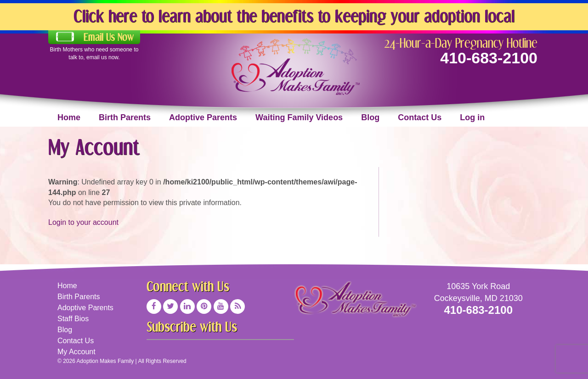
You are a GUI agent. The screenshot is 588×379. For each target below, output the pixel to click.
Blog (370, 117)
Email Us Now (109, 37)
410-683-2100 (489, 58)
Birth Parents (125, 117)
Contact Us (420, 117)
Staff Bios (73, 319)
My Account (76, 352)
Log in (472, 117)
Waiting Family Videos (299, 117)
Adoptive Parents (203, 117)
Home (69, 117)
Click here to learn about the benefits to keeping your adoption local (294, 16)
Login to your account (83, 222)
